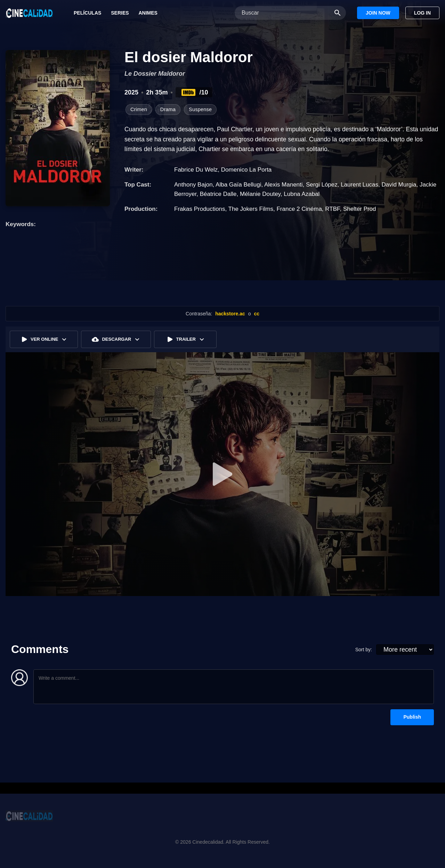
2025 (131, 92)
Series (120, 13)
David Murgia (399, 185)
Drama (168, 109)
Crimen (139, 109)
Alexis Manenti (284, 185)
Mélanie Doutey (260, 194)
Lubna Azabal (302, 194)
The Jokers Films (251, 209)
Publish (412, 717)
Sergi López (322, 185)
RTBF (332, 209)
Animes (148, 13)
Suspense (200, 109)
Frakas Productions (200, 209)
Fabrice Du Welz (196, 170)
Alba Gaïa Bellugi (238, 185)
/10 (194, 92)
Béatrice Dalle (218, 194)
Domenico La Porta (246, 170)
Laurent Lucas (359, 185)
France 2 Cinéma (299, 209)
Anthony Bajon (193, 185)
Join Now (378, 13)
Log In (422, 13)
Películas (87, 13)
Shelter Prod (360, 209)
